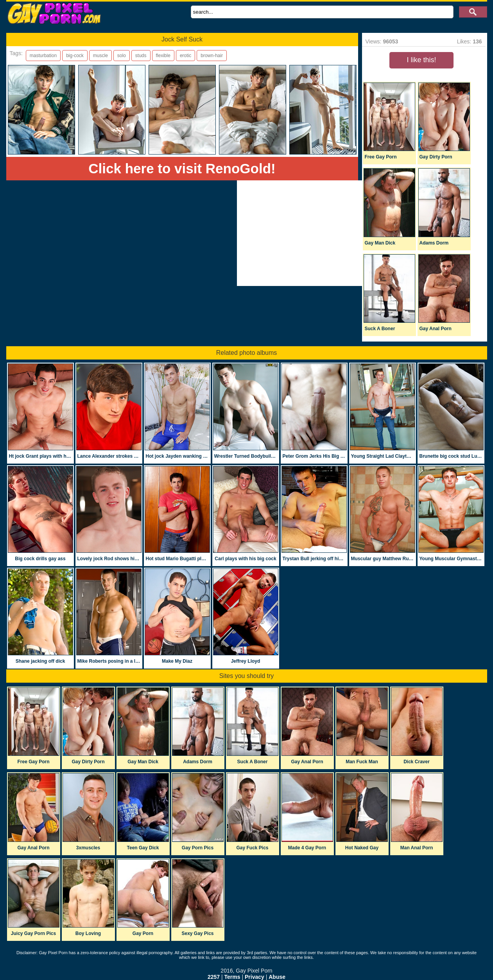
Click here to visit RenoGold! (182, 168)
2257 (214, 977)
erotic (186, 56)
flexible (163, 56)
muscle (100, 56)
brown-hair (212, 56)
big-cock (75, 56)
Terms (232, 977)
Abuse (277, 977)
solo (122, 56)
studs (141, 56)
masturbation (43, 56)
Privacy (255, 977)
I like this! (421, 60)
